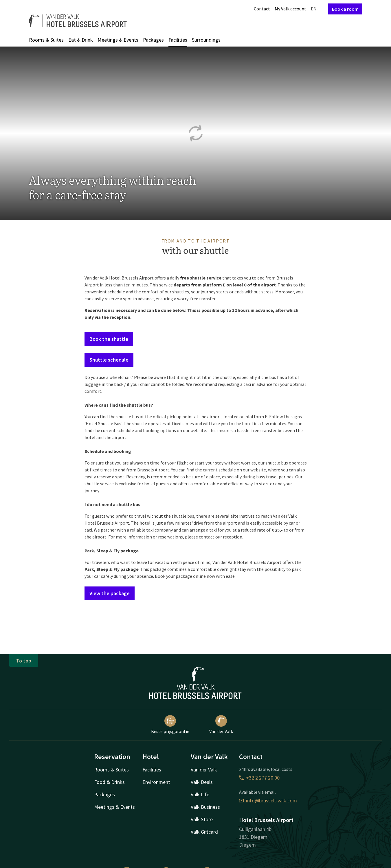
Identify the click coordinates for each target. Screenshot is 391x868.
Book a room (345, 9)
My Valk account (290, 9)
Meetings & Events (118, 40)
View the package (110, 593)
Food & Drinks (109, 782)
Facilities (178, 40)
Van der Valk (221, 725)
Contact (262, 9)
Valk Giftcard (204, 832)
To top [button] (24, 661)
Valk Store (202, 819)
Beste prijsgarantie (170, 725)
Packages (153, 40)
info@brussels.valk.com (268, 801)
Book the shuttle (109, 339)
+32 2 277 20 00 (259, 778)
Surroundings (206, 40)
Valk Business (205, 807)
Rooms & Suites (46, 40)
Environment (156, 782)
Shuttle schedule (109, 360)
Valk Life (200, 794)
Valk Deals (202, 782)
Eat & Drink (81, 40)
